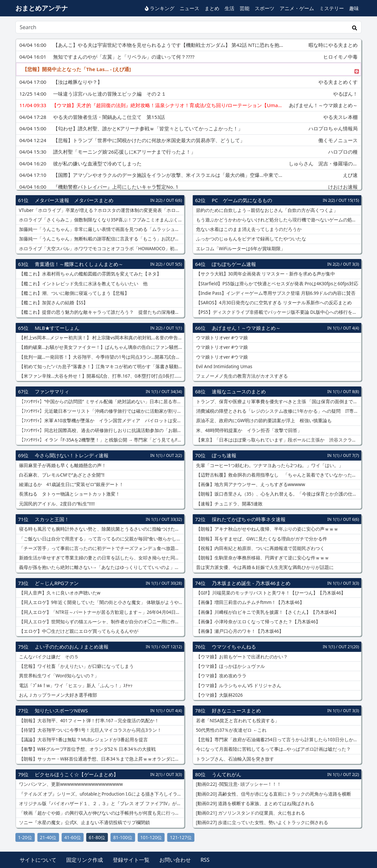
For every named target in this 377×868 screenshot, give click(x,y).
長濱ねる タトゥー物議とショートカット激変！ (69, 494)
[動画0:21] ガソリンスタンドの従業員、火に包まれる (250, 813)
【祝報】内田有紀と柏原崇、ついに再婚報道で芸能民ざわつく (260, 548)
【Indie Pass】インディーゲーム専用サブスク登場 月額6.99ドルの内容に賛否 (275, 293)
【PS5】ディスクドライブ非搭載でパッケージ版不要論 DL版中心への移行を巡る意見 (278, 312)
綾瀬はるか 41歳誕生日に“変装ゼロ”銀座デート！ (71, 484)
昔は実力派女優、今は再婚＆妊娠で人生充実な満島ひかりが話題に (264, 567)
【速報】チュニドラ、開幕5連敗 (229, 504)
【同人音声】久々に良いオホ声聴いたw (59, 593)
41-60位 (73, 837)
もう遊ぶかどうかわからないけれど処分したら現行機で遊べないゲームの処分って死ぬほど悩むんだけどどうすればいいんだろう (278, 220)
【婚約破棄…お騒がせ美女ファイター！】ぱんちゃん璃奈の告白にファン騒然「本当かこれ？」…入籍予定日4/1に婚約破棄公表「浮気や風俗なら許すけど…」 (101, 347)
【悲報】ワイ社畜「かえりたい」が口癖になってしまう (76, 666)
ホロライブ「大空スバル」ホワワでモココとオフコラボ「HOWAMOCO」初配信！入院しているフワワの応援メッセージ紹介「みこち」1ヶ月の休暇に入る (101, 249)
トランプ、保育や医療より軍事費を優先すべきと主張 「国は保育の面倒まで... (276, 402)
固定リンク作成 (85, 860)
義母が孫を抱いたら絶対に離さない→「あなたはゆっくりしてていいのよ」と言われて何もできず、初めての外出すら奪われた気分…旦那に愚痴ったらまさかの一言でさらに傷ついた (101, 567)
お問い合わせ (175, 860)
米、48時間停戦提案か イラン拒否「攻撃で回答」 (248, 430)
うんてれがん (227, 774)
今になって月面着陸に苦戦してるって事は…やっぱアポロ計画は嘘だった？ (273, 749)
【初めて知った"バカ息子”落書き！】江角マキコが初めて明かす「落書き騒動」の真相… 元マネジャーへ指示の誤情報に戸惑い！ (101, 367)
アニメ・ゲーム (297, 8)
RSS (205, 860)
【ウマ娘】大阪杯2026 (219, 695)
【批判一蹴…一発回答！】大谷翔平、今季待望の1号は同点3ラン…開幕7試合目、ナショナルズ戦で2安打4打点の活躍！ (101, 357)
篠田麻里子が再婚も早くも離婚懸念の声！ (62, 465)
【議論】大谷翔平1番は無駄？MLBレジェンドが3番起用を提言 (83, 740)
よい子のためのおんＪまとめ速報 (72, 647)
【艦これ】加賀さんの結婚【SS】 (53, 303)
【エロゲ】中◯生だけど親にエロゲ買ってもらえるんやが (78, 631)
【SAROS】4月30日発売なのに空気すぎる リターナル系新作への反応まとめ (273, 303)
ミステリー (332, 8)
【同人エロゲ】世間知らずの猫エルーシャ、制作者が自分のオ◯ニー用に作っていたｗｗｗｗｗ (101, 622)
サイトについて (38, 860)
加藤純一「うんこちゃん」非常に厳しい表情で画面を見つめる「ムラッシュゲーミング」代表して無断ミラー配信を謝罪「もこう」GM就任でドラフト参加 (101, 229)
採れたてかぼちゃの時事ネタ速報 (249, 519)
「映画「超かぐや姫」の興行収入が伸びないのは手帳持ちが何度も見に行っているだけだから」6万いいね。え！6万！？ (101, 813)
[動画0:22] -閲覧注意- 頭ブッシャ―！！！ (238, 784)
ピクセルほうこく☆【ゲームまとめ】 (77, 774)
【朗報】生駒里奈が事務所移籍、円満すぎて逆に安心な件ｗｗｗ (262, 558)
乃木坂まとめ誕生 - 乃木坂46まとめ (251, 583)
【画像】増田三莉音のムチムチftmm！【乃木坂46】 (249, 602)
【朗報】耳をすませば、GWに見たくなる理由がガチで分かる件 (261, 539)
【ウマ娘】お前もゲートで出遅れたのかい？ (241, 657)
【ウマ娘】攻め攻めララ (221, 676)
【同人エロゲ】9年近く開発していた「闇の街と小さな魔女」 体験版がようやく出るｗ (101, 602)
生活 (229, 8)
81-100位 (123, 837)
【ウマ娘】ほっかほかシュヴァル (230, 666)
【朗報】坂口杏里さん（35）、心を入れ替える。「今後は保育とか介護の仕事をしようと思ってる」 (278, 494)
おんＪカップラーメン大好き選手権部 (57, 695)
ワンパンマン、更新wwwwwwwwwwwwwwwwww (70, 784)
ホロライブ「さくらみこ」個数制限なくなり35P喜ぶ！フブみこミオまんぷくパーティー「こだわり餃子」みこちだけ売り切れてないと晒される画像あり (101, 220)
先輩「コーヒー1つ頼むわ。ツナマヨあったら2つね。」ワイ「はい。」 (269, 465)
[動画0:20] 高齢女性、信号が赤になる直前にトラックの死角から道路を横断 (273, 794)
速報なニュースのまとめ (239, 391)
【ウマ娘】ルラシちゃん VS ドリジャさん (238, 686)
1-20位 (25, 837)
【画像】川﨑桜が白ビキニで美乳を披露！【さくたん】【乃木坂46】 (267, 612)
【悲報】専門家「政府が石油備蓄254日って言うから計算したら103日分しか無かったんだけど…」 (278, 740)
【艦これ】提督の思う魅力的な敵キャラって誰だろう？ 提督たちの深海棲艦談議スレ (101, 312)
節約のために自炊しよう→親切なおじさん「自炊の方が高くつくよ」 (266, 210)
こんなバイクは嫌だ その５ (48, 657)
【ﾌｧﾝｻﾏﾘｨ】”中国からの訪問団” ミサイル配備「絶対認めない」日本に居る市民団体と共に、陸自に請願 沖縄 (101, 402)
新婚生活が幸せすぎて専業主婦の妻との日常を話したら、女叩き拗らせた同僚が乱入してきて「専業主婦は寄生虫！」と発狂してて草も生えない (101, 558)
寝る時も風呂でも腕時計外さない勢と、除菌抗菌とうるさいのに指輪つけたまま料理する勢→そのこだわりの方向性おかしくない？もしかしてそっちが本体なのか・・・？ (101, 529)
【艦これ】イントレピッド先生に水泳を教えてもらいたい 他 (83, 284)
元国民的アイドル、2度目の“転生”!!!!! (56, 504)
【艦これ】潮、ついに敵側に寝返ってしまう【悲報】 (73, 293)
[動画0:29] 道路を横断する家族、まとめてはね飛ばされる (255, 803)
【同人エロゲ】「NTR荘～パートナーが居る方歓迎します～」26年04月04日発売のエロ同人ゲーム (101, 612)
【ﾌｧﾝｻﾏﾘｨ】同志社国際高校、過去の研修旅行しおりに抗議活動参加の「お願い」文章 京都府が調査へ (101, 430)
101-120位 (151, 837)
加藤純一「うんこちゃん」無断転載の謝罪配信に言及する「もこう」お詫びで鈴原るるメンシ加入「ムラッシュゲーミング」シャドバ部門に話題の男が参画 (101, 239)
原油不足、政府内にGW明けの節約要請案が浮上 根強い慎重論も (263, 421)
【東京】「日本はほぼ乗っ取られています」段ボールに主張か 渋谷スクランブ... (278, 440)
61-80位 (97, 837)
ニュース (189, 8)
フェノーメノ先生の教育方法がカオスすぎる (241, 376)
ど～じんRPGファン (57, 583)
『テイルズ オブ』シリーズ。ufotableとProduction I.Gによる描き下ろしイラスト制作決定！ (101, 794)
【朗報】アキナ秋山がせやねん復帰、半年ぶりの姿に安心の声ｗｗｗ (267, 529)
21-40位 (48, 837)
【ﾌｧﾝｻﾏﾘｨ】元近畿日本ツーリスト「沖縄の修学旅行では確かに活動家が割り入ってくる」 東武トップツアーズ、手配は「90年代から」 (101, 411)
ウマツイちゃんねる (234, 647)
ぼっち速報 (224, 455)
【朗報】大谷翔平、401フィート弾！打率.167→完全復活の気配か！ (88, 721)
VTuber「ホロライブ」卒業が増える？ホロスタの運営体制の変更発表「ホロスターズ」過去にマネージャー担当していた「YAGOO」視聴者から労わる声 (101, 210)
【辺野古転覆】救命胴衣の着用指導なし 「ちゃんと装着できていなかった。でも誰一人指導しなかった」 (278, 475)
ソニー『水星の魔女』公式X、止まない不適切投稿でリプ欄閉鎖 (84, 822)
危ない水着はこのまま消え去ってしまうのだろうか (248, 229)
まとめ (212, 8)
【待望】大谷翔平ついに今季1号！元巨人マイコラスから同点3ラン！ (90, 730)
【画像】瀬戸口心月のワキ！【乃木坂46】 (239, 631)
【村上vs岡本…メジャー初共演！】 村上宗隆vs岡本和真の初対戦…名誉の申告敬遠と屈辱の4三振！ (101, 338)
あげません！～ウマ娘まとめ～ (246, 328)
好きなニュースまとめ (236, 710)
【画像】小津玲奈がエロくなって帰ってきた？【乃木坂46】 (258, 622)
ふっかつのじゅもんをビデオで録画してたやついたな (250, 239)
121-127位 (181, 837)
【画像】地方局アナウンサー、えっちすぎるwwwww (250, 484)
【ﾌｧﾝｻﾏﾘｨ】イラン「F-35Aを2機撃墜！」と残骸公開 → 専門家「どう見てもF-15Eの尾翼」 (101, 440)
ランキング (160, 8)
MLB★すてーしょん (57, 328)
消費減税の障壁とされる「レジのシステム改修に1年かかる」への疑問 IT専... (276, 411)
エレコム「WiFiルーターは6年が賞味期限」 (240, 249)
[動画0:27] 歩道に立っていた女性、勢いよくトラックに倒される (261, 822)
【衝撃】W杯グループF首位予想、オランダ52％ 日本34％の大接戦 (87, 749)
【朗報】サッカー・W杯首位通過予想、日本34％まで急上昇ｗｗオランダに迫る (101, 759)
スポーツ (265, 8)
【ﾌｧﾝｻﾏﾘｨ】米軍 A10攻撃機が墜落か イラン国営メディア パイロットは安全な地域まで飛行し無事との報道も (101, 421)
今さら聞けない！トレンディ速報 (72, 455)
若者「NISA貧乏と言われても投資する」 (237, 721)
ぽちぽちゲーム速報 (234, 264)
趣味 (354, 8)
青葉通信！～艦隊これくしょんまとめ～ (79, 264)
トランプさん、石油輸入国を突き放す (234, 759)
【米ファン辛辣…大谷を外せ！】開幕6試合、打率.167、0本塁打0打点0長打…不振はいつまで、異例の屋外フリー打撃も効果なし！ (101, 376)
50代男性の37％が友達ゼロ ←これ (231, 730)
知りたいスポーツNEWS (61, 710)
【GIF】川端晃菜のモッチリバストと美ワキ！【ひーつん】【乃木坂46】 (270, 593)
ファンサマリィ (52, 391)
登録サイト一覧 (131, 860)
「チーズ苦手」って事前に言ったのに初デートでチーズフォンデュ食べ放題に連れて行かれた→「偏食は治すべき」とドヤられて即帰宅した (101, 548)
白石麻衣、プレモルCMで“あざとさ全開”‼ (61, 475)
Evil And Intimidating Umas (223, 367)
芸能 (245, 8)
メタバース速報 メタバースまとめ (74, 200)
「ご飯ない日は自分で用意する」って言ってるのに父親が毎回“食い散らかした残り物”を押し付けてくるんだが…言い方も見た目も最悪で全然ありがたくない (101, 539)
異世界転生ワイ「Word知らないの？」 (58, 676)
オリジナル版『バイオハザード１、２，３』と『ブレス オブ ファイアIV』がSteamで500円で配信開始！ (101, 803)
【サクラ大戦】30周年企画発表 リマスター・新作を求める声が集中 (265, 274)
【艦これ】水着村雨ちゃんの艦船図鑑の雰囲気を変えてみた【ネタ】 (89, 274)
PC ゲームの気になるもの (242, 200)
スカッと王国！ (52, 519)
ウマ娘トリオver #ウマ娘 (221, 338)
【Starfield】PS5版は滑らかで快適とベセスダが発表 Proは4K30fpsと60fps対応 (277, 284)
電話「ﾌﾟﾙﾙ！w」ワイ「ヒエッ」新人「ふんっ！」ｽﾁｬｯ (75, 686)
